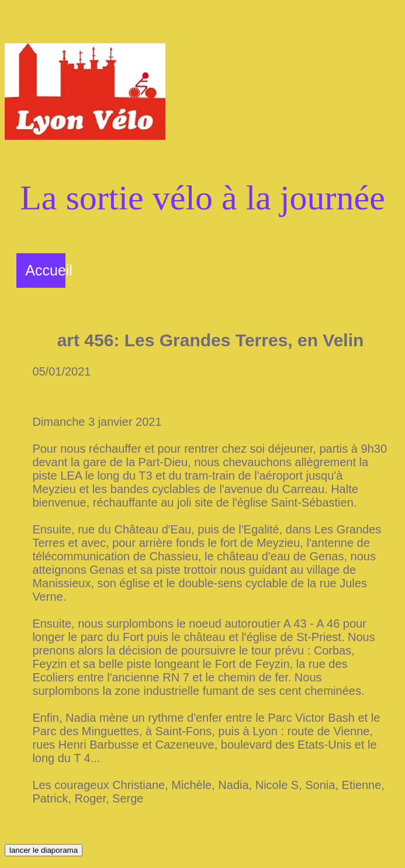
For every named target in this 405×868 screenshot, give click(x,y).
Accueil (49, 270)
